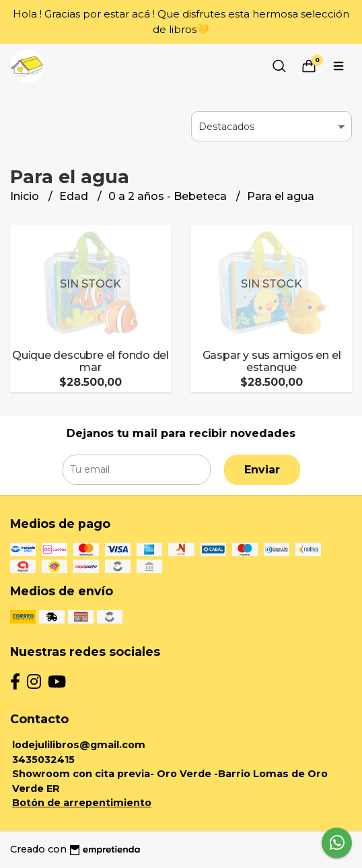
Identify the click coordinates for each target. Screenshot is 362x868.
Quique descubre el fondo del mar (90, 361)
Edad (75, 196)
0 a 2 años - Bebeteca (169, 196)
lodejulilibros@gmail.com (79, 745)
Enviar (262, 470)
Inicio (26, 196)
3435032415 (43, 760)
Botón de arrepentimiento (82, 803)
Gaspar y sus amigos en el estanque (272, 361)
